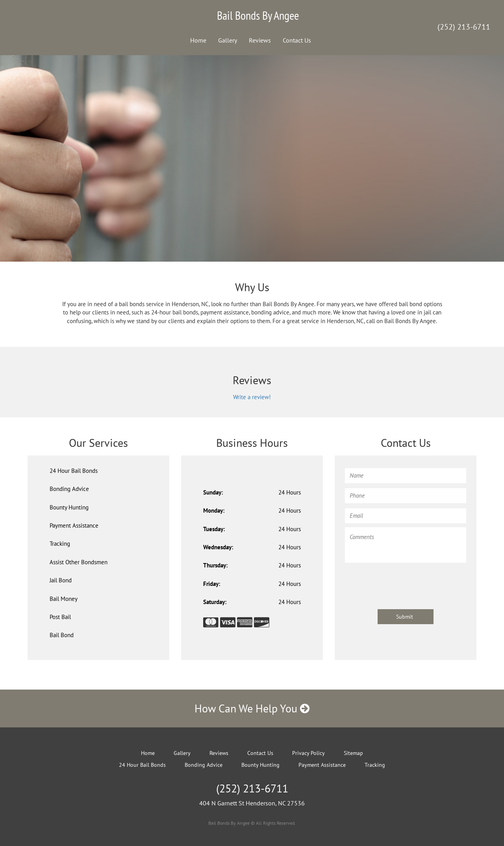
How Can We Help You (252, 708)
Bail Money (64, 599)
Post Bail (60, 617)
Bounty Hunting (69, 507)
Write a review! (252, 397)
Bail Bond (62, 635)
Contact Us (297, 40)
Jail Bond (61, 580)
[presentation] (405, 582)
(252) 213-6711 (464, 27)
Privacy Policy (309, 753)
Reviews (260, 40)
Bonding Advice (69, 489)
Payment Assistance (74, 525)
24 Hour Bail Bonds (74, 471)
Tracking (60, 544)
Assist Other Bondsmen (79, 562)
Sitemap (353, 753)
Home (198, 40)
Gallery (228, 40)
